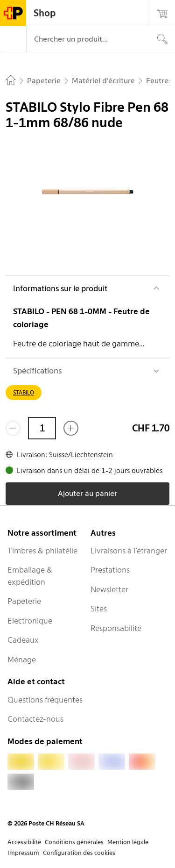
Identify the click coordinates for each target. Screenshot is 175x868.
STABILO (24, 392)
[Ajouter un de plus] (71, 428)
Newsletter (109, 589)
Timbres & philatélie (42, 551)
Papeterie (24, 601)
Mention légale (128, 842)
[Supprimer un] (13, 428)
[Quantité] (42, 428)
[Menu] (13, 39)
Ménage (22, 660)
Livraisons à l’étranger (129, 551)
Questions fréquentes (45, 700)
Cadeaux (23, 640)
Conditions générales (74, 842)
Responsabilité (116, 628)
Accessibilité (24, 842)
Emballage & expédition (30, 576)
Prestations (110, 570)
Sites (99, 609)
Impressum (23, 853)
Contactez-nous (35, 719)
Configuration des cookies (79, 853)
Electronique (30, 621)
